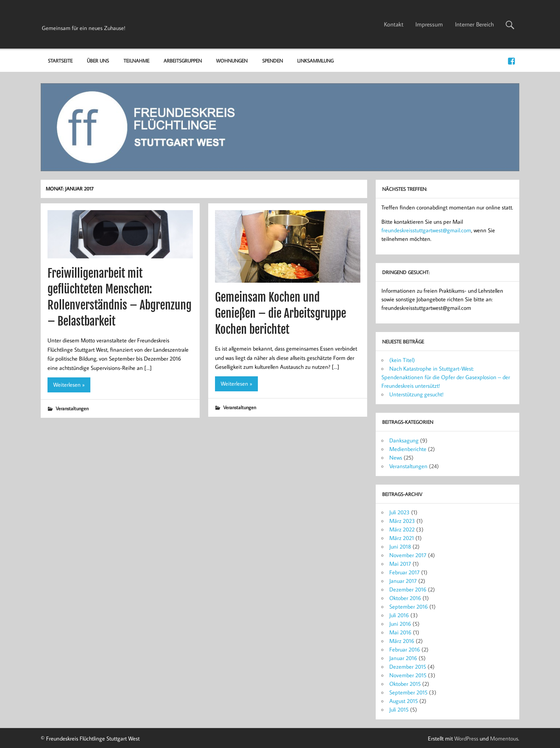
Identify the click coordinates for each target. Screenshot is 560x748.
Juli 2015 (399, 709)
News (396, 457)
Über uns (98, 61)
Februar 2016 (405, 649)
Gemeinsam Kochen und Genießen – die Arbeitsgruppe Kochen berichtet (281, 313)
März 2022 (402, 529)
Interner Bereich (474, 24)
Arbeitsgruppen (183, 61)
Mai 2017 (400, 564)
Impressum (429, 24)
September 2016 (409, 606)
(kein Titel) (402, 360)
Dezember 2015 (408, 667)
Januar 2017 (403, 581)
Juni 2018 (400, 546)
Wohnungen (232, 61)
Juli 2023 (399, 512)
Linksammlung (315, 61)
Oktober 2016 (405, 598)
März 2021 (402, 538)
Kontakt (394, 24)
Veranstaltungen (72, 408)
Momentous (504, 738)
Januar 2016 (403, 658)
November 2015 (408, 675)
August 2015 (404, 701)
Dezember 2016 (408, 589)
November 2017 (408, 555)
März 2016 (402, 641)
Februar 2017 (404, 572)
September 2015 (408, 692)
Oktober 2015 (405, 684)
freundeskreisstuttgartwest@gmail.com (426, 230)
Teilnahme (136, 61)
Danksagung (404, 440)
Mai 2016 (400, 632)
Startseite (60, 61)
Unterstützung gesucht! (416, 394)
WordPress (466, 738)
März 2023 (402, 521)
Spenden (272, 61)
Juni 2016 (400, 624)
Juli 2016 (399, 615)
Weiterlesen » (69, 385)
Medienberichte (408, 449)
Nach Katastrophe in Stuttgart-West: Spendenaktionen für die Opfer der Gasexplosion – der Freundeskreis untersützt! (446, 377)
